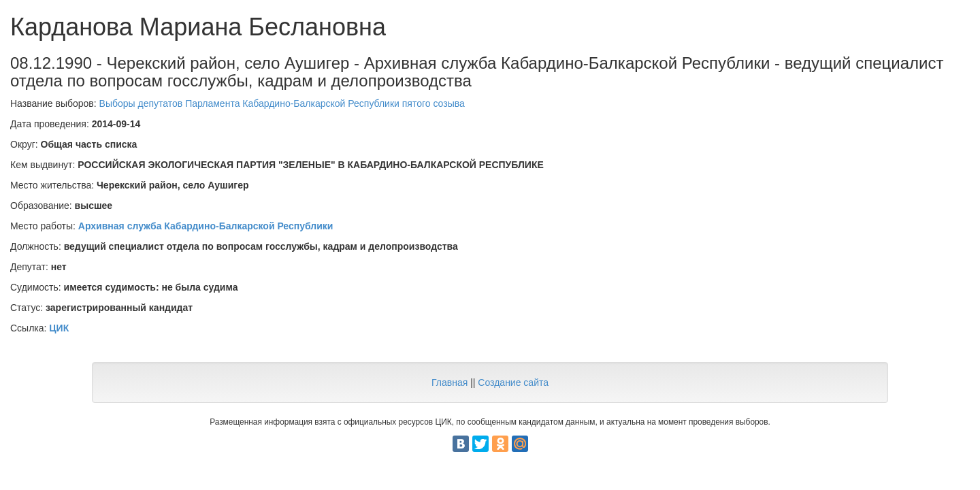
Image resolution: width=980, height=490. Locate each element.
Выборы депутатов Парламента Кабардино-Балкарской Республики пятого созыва (282, 103)
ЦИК (59, 328)
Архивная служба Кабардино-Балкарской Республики (206, 226)
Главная (450, 382)
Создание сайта (513, 382)
